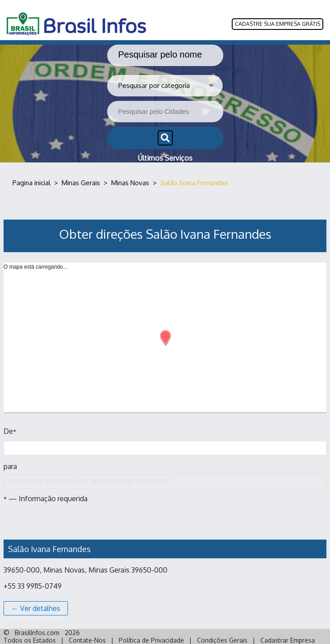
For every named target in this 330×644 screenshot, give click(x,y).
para (165, 475)
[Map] (165, 346)
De (10, 431)
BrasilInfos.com (37, 633)
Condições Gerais (222, 640)
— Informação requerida (46, 499)
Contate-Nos (87, 640)
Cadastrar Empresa (288, 640)
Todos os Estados (30, 640)
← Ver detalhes (36, 608)
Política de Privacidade (151, 640)
